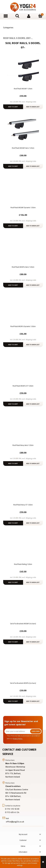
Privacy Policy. (18, 739)
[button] (6, 16)
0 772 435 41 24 (12, 812)
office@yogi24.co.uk (15, 822)
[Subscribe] (36, 731)
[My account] (29, 16)
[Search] (17, 16)
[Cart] (40, 16)
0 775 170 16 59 (12, 809)
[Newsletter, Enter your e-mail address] (17, 731)
